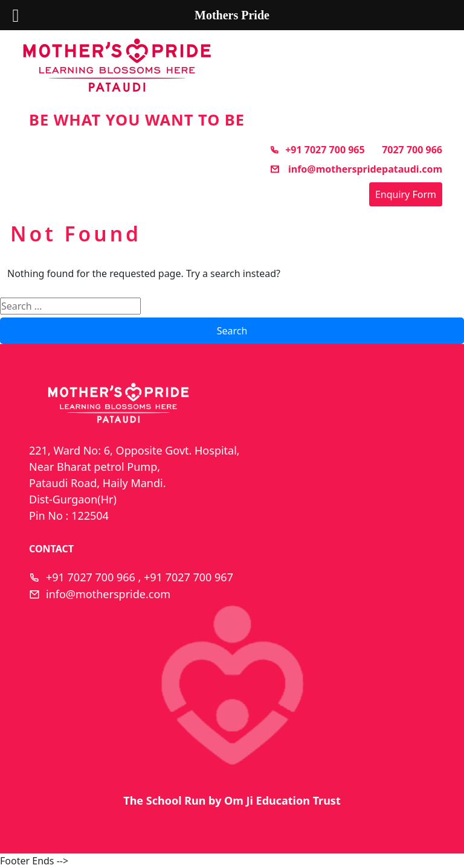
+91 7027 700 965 (317, 150)
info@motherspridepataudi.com (356, 169)
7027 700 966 (412, 150)
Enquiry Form (406, 194)
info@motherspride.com (108, 594)
